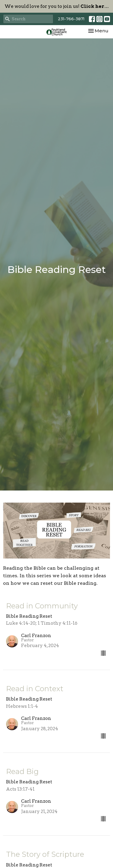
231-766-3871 (71, 19)
